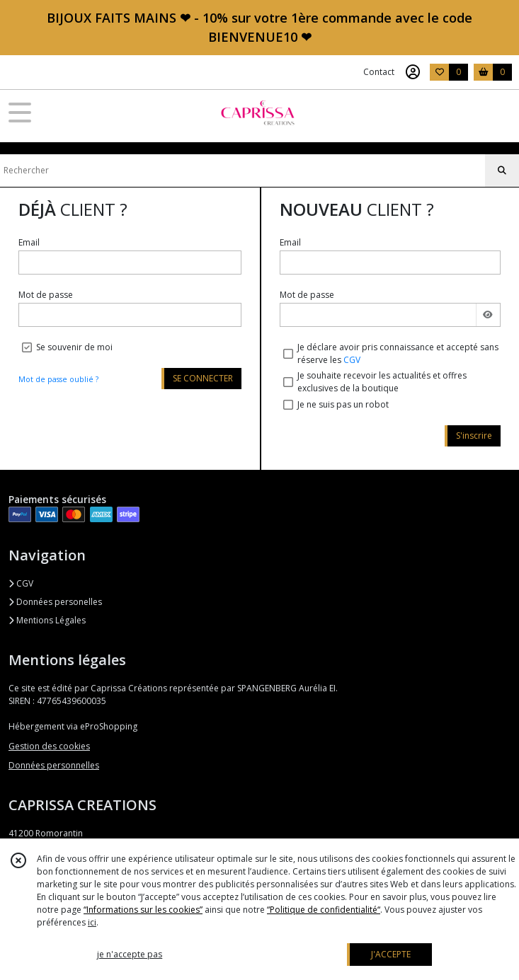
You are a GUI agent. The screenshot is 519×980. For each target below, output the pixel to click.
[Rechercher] (502, 171)
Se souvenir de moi (74, 347)
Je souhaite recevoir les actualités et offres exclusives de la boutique (382, 382)
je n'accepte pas (130, 954)
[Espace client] (413, 72)
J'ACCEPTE (391, 954)
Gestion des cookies (49, 746)
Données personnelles (54, 765)
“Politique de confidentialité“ (324, 910)
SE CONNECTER (203, 378)
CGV (352, 360)
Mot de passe (46, 295)
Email (29, 242)
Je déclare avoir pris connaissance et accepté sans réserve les (398, 353)
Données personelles (55, 602)
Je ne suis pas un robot (343, 404)
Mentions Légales (47, 620)
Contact (379, 72)
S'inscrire (474, 436)
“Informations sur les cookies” (143, 910)
